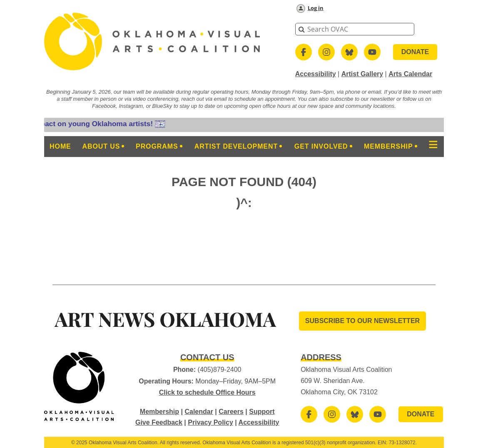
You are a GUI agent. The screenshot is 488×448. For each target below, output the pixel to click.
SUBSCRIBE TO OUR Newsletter (362, 321)
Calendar (199, 412)
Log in (316, 8)
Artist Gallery (362, 74)
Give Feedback (159, 422)
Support (262, 412)
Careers (231, 412)
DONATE (415, 52)
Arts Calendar (410, 74)
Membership (159, 412)
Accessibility (316, 74)
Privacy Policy (210, 422)
